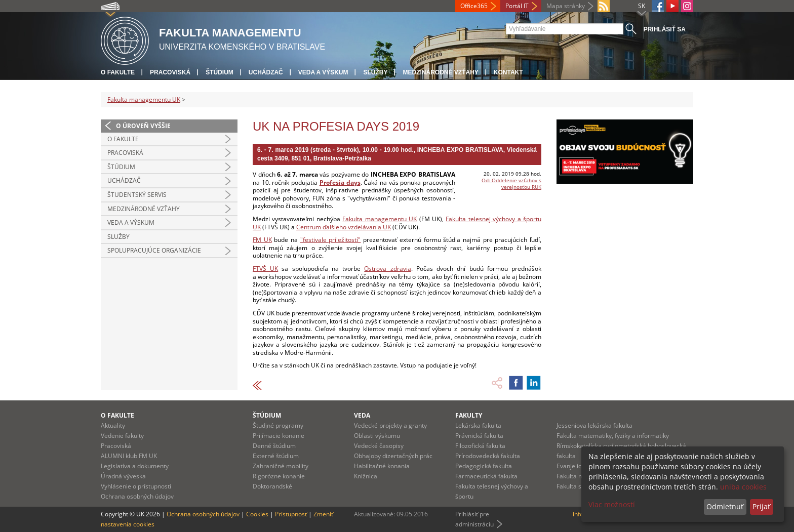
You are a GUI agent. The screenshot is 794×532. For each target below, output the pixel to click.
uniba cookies (743, 487)
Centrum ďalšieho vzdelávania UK (344, 227)
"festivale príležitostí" (331, 240)
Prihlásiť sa (665, 29)
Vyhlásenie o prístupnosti (136, 486)
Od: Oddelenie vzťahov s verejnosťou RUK (511, 183)
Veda (362, 415)
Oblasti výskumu (377, 436)
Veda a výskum (323, 72)
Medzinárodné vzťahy (440, 72)
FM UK (262, 240)
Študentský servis (137, 195)
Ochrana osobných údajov (137, 496)
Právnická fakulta (479, 436)
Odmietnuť (725, 506)
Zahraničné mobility (281, 466)
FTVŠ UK (265, 269)
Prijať (761, 506)
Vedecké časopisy (379, 446)
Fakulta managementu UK (144, 99)
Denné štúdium (274, 446)
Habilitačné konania (382, 466)
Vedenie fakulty (122, 436)
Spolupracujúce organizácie (154, 250)
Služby (375, 72)
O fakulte (118, 72)
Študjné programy (278, 425)
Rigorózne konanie (279, 476)
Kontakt (508, 72)
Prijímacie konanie (279, 436)
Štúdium (220, 72)
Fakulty (469, 415)
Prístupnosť (291, 514)
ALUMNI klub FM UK (129, 456)
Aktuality (113, 425)
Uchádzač (266, 72)
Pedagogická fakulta (484, 466)
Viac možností (612, 504)
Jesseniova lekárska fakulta (594, 425)
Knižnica (366, 476)
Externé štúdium (276, 456)
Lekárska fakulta (478, 425)
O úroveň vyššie (143, 126)
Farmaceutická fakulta (486, 476)
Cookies (257, 514)
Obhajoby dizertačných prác (393, 456)
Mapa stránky (566, 6)
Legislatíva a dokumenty (135, 466)
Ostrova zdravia (387, 269)
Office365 (474, 6)
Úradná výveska (123, 476)
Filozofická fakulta (480, 446)
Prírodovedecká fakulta (488, 456)
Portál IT (517, 6)
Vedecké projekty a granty (390, 425)
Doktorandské (272, 486)
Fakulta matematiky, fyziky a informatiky (613, 436)
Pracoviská (170, 72)
